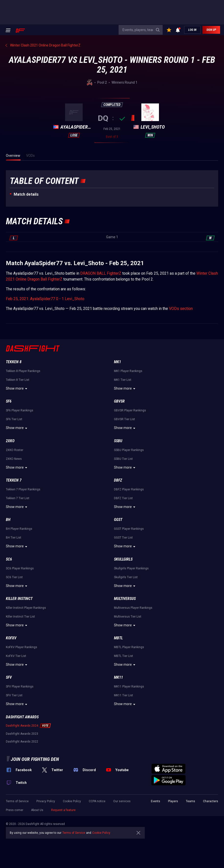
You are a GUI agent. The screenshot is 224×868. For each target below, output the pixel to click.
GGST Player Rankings (129, 529)
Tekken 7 (14, 480)
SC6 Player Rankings (20, 568)
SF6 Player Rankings (20, 410)
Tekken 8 (14, 362)
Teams (190, 801)
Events (156, 801)
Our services (122, 801)
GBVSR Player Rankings (130, 410)
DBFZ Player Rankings (129, 489)
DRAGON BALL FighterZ (101, 273)
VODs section (181, 309)
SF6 (9, 401)
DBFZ (118, 480)
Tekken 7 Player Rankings (23, 489)
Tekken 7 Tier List (18, 498)
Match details (26, 194)
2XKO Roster (15, 450)
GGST (118, 520)
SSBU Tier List (123, 459)
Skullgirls (123, 559)
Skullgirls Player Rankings (131, 568)
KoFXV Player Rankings (22, 647)
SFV (9, 677)
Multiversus (125, 599)
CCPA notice (97, 801)
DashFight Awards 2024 (22, 726)
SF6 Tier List (14, 419)
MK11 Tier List (123, 695)
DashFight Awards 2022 (22, 742)
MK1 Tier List (123, 380)
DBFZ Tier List (123, 498)
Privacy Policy (46, 801)
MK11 (118, 677)
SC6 (9, 559)
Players (173, 801)
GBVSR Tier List (124, 419)
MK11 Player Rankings (129, 687)
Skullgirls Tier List (126, 577)
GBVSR (119, 401)
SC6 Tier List (14, 577)
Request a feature (63, 810)
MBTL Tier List (123, 656)
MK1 (118, 362)
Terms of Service (17, 801)
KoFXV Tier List (16, 656)
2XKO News (14, 459)
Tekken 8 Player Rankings (23, 371)
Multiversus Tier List (128, 617)
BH (8, 520)
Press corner (15, 810)
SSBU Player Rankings (129, 450)
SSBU (118, 441)
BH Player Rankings (19, 529)
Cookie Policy (72, 801)
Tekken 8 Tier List (18, 380)
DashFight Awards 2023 (22, 734)
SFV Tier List (14, 695)
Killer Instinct (19, 599)
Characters (211, 801)
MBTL (118, 638)
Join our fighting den (35, 759)
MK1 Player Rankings (128, 371)
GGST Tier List (123, 538)
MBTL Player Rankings (129, 647)
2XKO (10, 441)
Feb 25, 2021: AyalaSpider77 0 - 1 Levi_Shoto (45, 299)
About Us (37, 810)
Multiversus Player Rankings (133, 608)
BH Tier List (14, 538)
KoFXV (11, 638)
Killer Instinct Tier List (20, 617)
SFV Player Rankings (20, 687)
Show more (17, 389)
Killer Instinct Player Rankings (26, 608)
